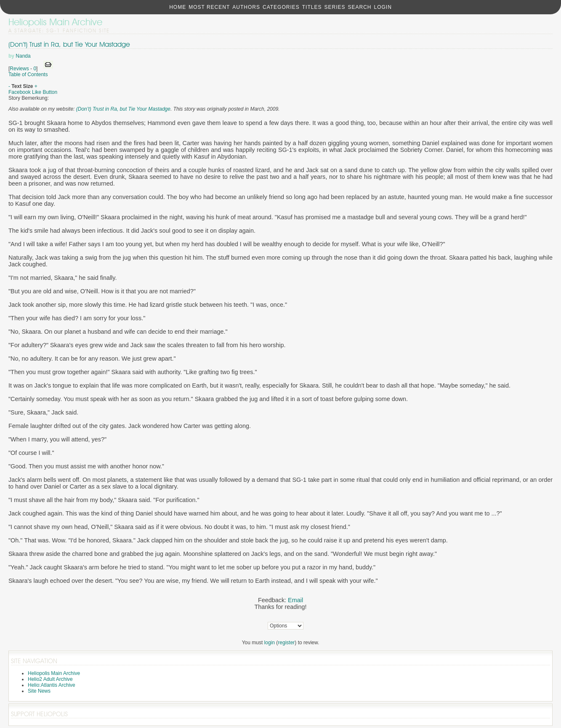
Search (359, 7)
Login (383, 7)
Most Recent (209, 7)
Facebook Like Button (33, 92)
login (270, 643)
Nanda (23, 56)
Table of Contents (28, 74)
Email (295, 600)
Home (178, 7)
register (286, 643)
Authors (246, 7)
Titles (312, 7)
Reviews (19, 69)
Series (335, 7)
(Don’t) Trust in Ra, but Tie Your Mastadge (69, 44)
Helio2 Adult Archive (50, 679)
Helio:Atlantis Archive (52, 685)
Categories (281, 7)
